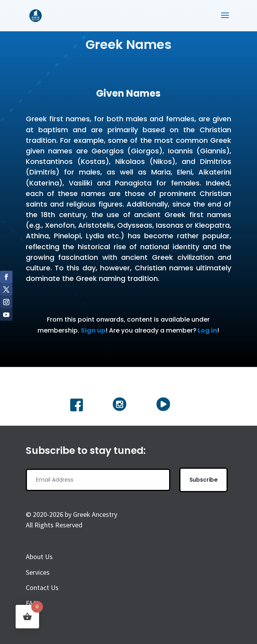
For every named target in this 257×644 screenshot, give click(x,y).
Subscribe (203, 480)
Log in (207, 330)
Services (38, 572)
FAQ (32, 603)
